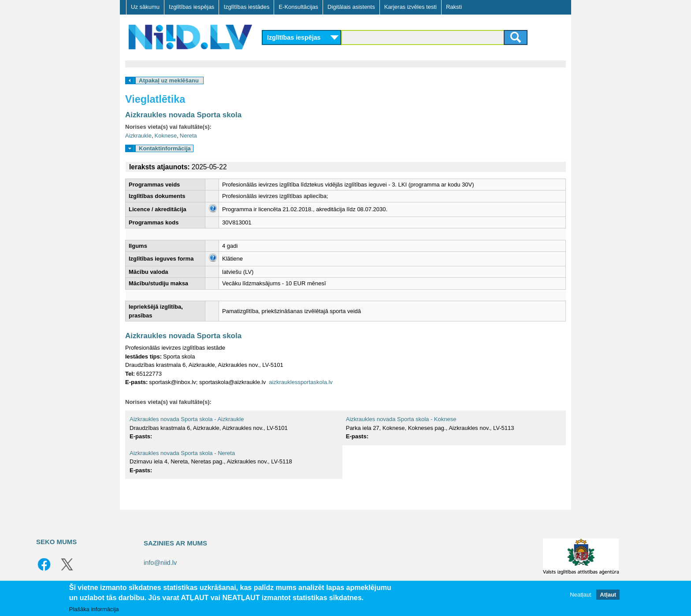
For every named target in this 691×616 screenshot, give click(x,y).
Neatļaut (580, 595)
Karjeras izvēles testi (411, 7)
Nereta (188, 136)
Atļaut (608, 595)
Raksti (454, 7)
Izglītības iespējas (191, 7)
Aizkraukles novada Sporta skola (183, 115)
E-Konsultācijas (298, 7)
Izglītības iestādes (246, 7)
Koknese (166, 136)
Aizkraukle (138, 136)
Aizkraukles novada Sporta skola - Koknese (401, 419)
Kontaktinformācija (165, 148)
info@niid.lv (160, 563)
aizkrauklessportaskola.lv (301, 382)
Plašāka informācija (94, 609)
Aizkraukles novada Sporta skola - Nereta (182, 453)
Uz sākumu (145, 7)
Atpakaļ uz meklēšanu (169, 80)
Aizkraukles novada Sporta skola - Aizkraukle (187, 419)
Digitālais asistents (351, 7)
